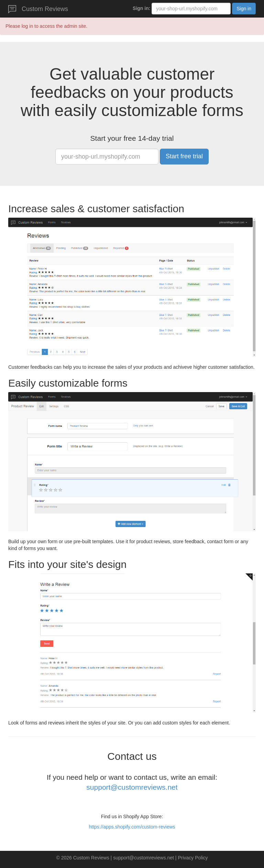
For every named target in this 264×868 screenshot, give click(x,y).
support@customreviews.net (132, 787)
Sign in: (141, 8)
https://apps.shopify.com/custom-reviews (132, 827)
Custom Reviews (38, 9)
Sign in (244, 9)
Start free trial (184, 156)
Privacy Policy (193, 858)
